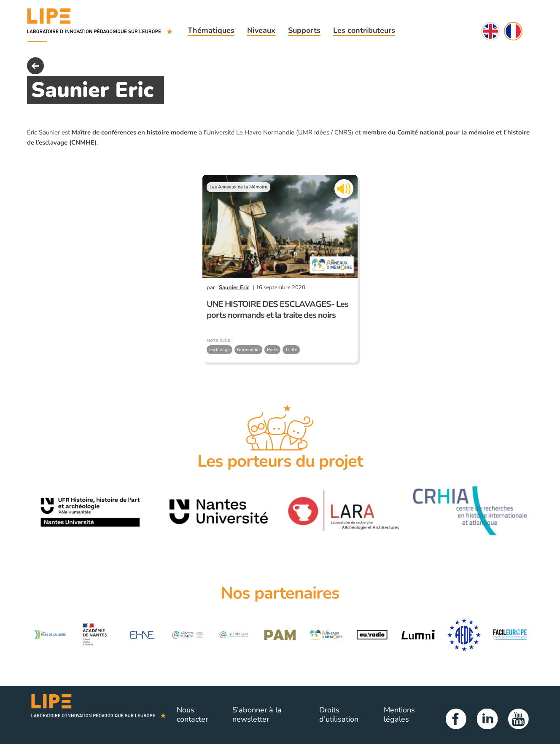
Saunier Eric (234, 287)
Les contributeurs (364, 30)
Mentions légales (399, 714)
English (490, 31)
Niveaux (261, 30)
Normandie (248, 350)
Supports (304, 30)
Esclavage (219, 350)
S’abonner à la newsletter (257, 714)
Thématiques (211, 30)
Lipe (99, 715)
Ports (272, 350)
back (35, 66)
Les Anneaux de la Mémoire (238, 187)
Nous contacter (192, 714)
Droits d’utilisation (339, 714)
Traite (291, 350)
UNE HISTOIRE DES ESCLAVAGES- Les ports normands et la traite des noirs (277, 310)
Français (513, 31)
